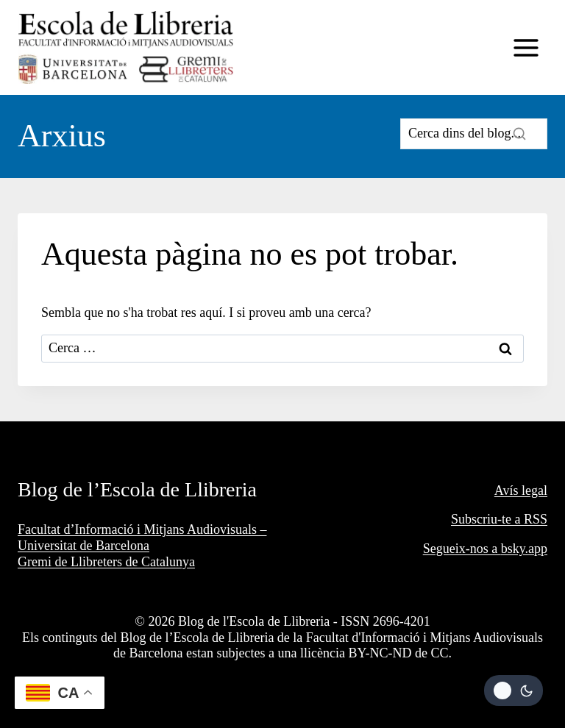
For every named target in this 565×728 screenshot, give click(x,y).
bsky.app (524, 549)
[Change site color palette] (514, 690)
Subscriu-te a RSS (499, 519)
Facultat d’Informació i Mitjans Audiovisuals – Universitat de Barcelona (142, 538)
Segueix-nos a (462, 549)
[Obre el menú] (526, 47)
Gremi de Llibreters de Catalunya (106, 562)
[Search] (474, 134)
